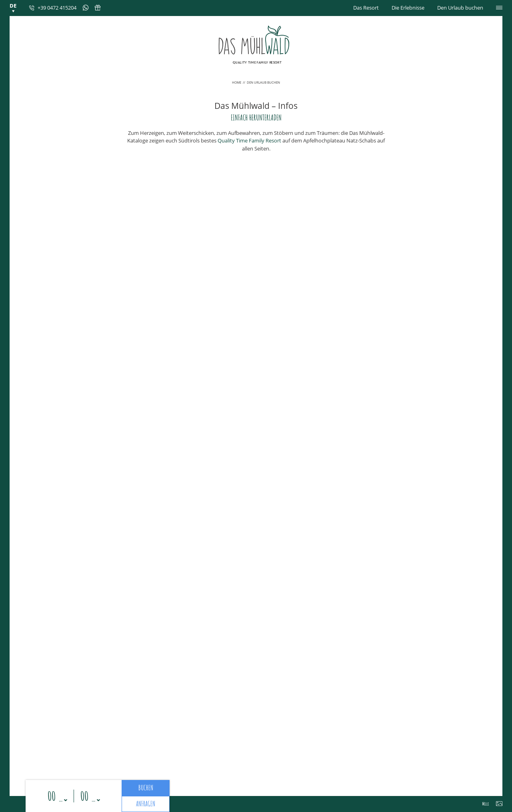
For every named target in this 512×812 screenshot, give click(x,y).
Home (237, 82)
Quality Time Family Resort (249, 140)
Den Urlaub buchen (460, 8)
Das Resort (366, 8)
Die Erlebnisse (408, 8)
